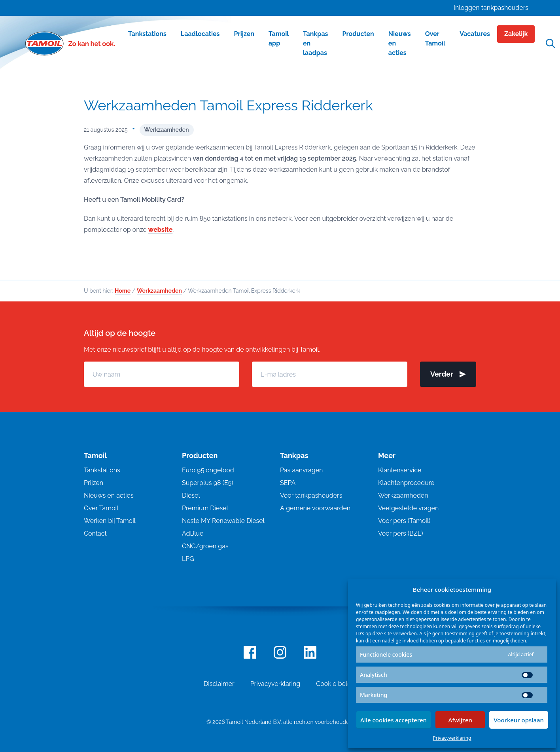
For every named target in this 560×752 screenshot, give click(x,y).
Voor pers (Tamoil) (404, 521)
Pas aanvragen (301, 470)
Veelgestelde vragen (408, 508)
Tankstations (102, 470)
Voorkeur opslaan (519, 720)
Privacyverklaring (452, 738)
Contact (95, 533)
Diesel (191, 495)
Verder (448, 374)
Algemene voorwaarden (315, 508)
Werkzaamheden (167, 130)
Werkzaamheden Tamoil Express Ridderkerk (228, 105)
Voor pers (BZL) (400, 533)
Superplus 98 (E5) (208, 483)
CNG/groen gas (205, 546)
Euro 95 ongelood (208, 470)
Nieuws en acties (109, 495)
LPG (188, 559)
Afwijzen (460, 720)
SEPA (288, 483)
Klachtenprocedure (406, 483)
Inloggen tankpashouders (491, 8)
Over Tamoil (101, 508)
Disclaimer (219, 684)
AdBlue (193, 533)
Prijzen (94, 483)
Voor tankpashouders (311, 495)
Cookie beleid (336, 684)
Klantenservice (400, 470)
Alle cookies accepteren (394, 720)
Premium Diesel (205, 508)
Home (123, 291)
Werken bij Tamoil (110, 521)
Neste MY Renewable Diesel (223, 521)
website (160, 230)
